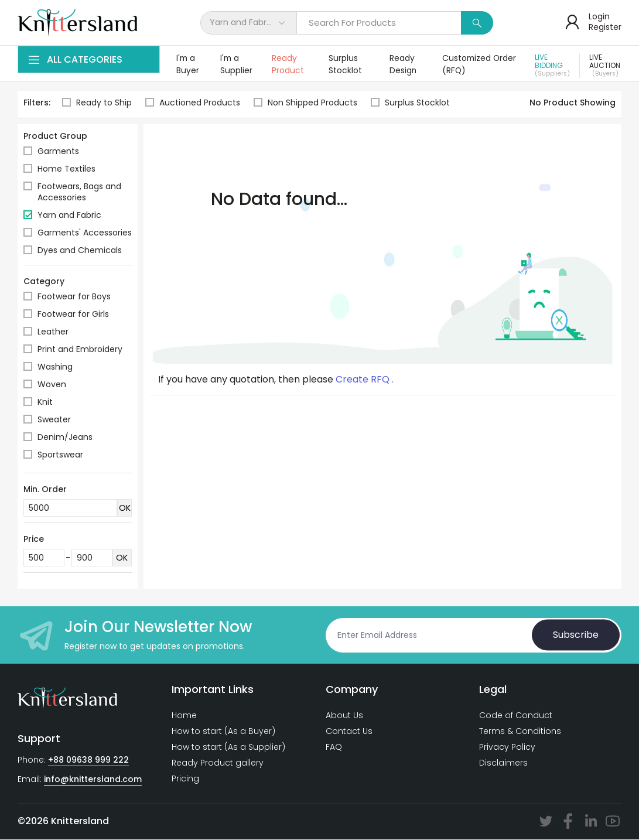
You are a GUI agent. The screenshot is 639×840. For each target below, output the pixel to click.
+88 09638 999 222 (88, 760)
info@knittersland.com (93, 780)
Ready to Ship (97, 103)
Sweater (54, 420)
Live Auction (606, 66)
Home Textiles (66, 169)
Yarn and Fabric (69, 216)
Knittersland (80, 822)
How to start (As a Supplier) (228, 747)
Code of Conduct (516, 716)
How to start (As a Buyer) (223, 732)
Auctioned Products (193, 103)
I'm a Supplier (237, 65)
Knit (45, 402)
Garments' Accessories (85, 233)
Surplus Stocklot (346, 65)
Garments (58, 152)
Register (605, 27)
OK (125, 508)
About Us (344, 716)
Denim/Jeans (65, 438)
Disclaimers (503, 763)
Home (184, 716)
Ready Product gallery (218, 763)
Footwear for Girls (73, 315)
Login (599, 16)
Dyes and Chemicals (80, 251)
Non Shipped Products (306, 103)
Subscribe (576, 635)
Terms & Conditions (520, 732)
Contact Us (349, 732)
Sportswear (60, 455)
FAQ (334, 747)
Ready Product (289, 65)
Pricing (185, 779)
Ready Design (403, 65)
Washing (55, 367)
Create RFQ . (365, 380)
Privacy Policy (507, 747)
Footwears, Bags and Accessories (79, 192)
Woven (52, 385)
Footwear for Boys (74, 297)
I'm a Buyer (188, 65)
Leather (53, 332)
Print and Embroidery (80, 350)
